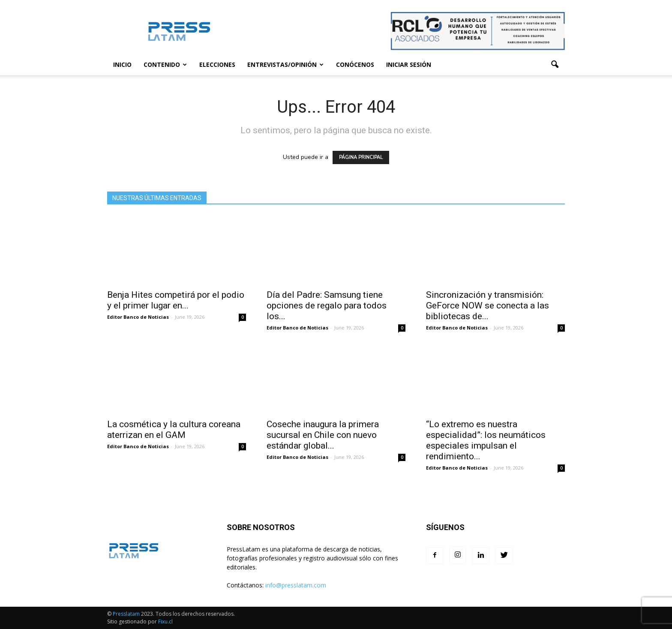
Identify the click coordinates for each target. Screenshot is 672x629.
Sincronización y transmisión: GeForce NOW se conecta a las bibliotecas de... (487, 306)
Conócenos (355, 64)
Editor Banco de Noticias (138, 317)
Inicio (122, 64)
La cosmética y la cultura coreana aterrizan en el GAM (174, 430)
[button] (555, 65)
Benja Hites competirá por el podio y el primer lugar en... (176, 300)
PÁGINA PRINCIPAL (361, 157)
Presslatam (126, 614)
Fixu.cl (165, 622)
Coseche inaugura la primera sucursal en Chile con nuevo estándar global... (323, 435)
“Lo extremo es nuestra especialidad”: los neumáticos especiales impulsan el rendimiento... (486, 440)
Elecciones (217, 64)
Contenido (165, 64)
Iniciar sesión (409, 64)
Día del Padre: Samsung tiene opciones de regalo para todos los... (327, 306)
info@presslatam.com (296, 585)
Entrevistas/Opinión (285, 64)
